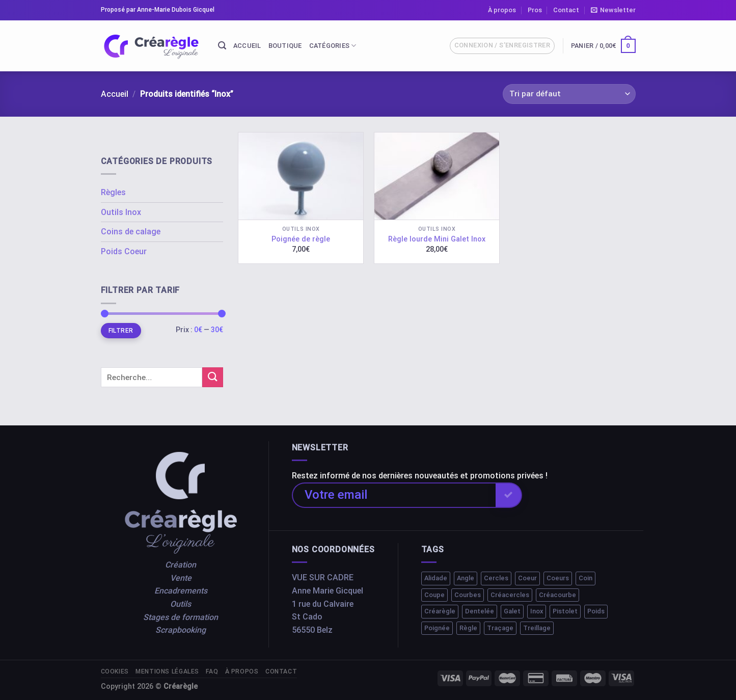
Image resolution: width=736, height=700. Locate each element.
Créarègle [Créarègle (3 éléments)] (440, 611)
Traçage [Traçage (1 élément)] (500, 628)
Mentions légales (167, 671)
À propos (502, 10)
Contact (566, 10)
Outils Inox (121, 212)
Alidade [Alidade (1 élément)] (436, 578)
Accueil (247, 46)
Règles (113, 192)
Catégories (333, 46)
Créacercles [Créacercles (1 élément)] (510, 595)
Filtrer (121, 331)
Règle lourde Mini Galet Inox (437, 239)
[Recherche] (222, 46)
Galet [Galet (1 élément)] (512, 611)
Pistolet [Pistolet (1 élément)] (565, 611)
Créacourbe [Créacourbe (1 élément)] (557, 595)
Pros (535, 10)
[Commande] (569, 94)
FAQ (212, 671)
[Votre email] (394, 495)
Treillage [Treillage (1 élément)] (537, 628)
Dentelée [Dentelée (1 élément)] (480, 611)
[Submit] (212, 377)
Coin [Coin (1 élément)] (585, 578)
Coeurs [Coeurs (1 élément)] (558, 578)
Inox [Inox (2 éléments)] (537, 611)
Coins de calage (131, 232)
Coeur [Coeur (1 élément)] (527, 578)
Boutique (285, 46)
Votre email (336, 495)
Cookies (115, 671)
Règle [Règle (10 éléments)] (468, 628)
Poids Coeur (124, 251)
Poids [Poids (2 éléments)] (596, 611)
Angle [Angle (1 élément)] (466, 578)
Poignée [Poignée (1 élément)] (437, 628)
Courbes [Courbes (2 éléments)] (468, 595)
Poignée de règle (301, 239)
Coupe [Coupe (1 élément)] (434, 595)
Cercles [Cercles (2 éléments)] (496, 578)
